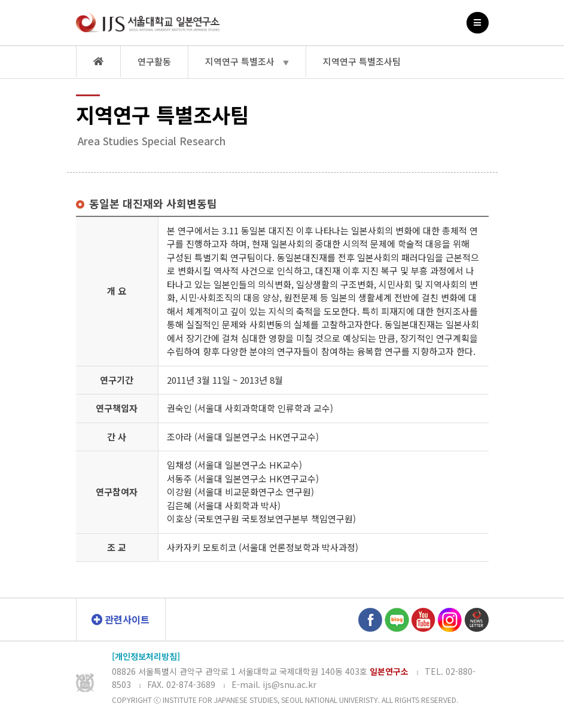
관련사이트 (121, 619)
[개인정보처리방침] (146, 656)
